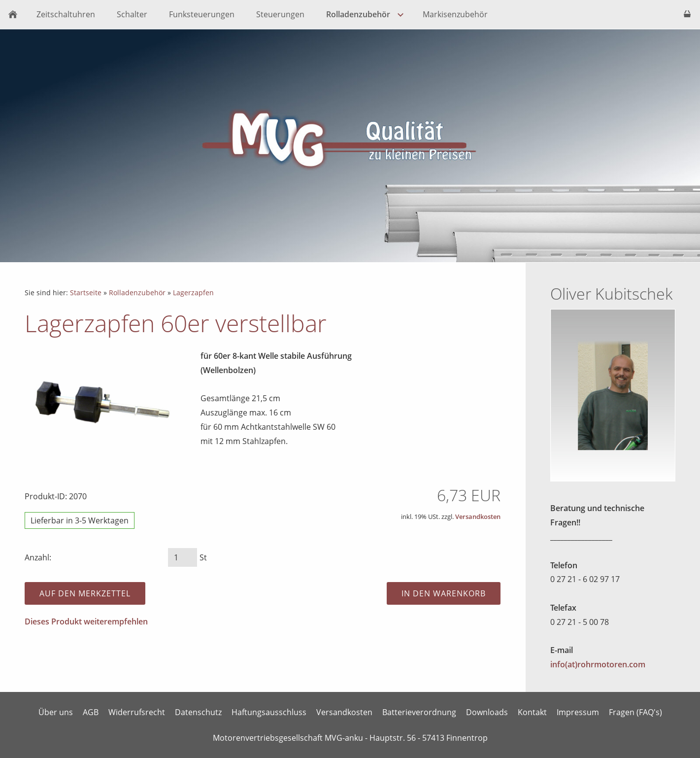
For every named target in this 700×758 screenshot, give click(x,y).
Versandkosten (478, 517)
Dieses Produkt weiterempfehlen (86, 621)
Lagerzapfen (193, 293)
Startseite (86, 293)
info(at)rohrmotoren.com (598, 664)
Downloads (487, 712)
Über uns (56, 712)
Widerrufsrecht (137, 712)
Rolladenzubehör (137, 293)
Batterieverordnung (419, 712)
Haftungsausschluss (269, 712)
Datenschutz (198, 712)
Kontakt (532, 712)
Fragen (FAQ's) (635, 712)
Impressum (578, 712)
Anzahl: (38, 557)
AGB (91, 712)
